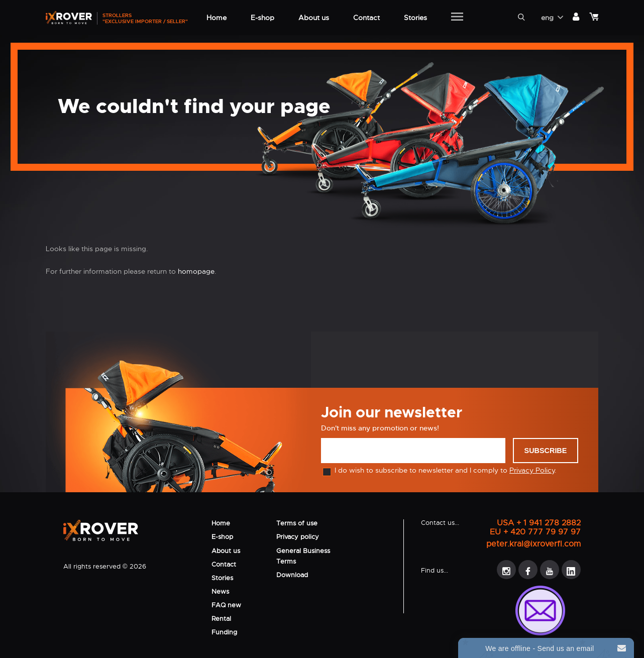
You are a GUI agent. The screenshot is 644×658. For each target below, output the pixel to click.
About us (226, 551)
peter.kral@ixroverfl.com (533, 544)
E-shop (222, 537)
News (220, 591)
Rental (221, 619)
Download (292, 575)
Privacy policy (298, 537)
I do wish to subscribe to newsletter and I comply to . (439, 470)
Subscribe (546, 451)
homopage (196, 271)
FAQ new (226, 605)
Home (221, 523)
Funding (224, 632)
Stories (222, 578)
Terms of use (297, 523)
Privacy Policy (532, 470)
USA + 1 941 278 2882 (539, 523)
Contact (224, 564)
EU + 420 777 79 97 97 (535, 532)
